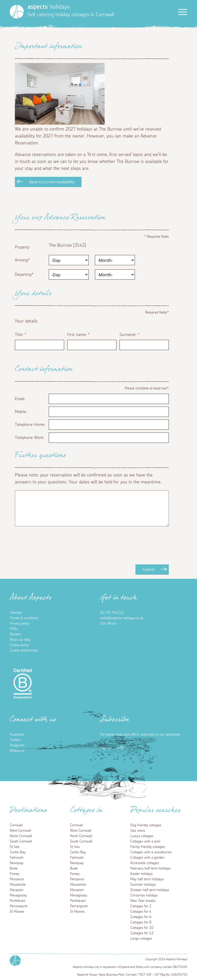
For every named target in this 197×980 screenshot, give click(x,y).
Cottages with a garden (147, 858)
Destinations (28, 812)
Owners (15, 634)
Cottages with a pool (145, 841)
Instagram (17, 745)
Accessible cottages (145, 863)
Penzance (17, 879)
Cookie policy (19, 645)
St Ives (15, 847)
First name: (78, 335)
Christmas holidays (144, 895)
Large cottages (141, 939)
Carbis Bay (18, 852)
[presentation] (54, 554)
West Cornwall (20, 831)
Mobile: (21, 412)
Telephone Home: (30, 425)
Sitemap (16, 613)
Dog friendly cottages (146, 825)
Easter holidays (141, 874)
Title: (21, 335)
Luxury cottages (142, 836)
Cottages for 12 (142, 933)
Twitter (15, 740)
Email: (20, 399)
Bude (14, 868)
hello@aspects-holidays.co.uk (122, 618)
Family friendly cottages (148, 847)
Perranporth (19, 906)
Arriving (21, 260)
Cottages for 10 (142, 928)
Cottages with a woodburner (151, 852)
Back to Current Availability (52, 182)
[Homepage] (17, 12)
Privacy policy (20, 624)
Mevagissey (18, 895)
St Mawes (17, 912)
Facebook (17, 735)
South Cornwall (21, 841)
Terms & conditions (24, 618)
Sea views (138, 831)
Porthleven (18, 901)
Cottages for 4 (141, 912)
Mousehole (18, 885)
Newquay (17, 863)
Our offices (108, 624)
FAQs (14, 629)
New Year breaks (143, 901)
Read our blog (20, 640)
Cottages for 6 (141, 917)
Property (22, 247)
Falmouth (17, 858)
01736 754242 (112, 613)
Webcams (17, 751)
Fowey (14, 874)
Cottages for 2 (141, 906)
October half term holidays (150, 890)
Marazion (17, 890)
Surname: (129, 335)
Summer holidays (143, 885)
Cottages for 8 (141, 922)
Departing (23, 274)
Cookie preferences (24, 651)
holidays (49, 7)
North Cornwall (21, 836)
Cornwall (16, 825)
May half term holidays (147, 879)
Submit (149, 569)
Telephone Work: (29, 438)
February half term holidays (150, 868)
